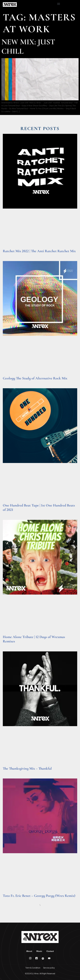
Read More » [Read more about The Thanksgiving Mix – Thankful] (8, 772)
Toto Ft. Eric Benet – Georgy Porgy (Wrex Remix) (39, 896)
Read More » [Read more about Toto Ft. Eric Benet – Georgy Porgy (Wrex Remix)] (8, 899)
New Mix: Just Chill (28, 47)
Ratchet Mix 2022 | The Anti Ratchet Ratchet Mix (39, 251)
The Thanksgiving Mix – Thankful (27, 768)
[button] (59, 4)
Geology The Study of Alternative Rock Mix (35, 378)
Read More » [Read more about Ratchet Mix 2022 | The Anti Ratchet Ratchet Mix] (8, 255)
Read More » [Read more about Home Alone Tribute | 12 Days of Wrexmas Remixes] (8, 645)
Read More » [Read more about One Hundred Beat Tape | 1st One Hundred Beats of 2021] (8, 513)
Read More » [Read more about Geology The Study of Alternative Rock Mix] (8, 382)
